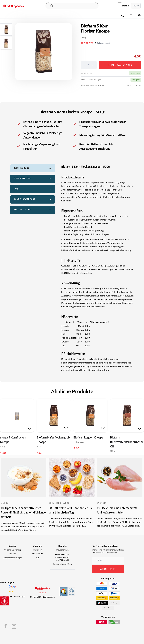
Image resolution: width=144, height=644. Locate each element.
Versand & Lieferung (13, 550)
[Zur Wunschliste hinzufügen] (29, 428)
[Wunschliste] (123, 15)
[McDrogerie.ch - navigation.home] (24, 6)
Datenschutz (37, 554)
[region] (44, 52)
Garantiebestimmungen (13, 558)
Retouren (12, 554)
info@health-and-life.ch (62, 564)
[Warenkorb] (139, 16)
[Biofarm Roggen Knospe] (90, 415)
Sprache (125, 6)
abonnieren (108, 569)
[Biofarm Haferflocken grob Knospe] (54, 415)
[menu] (120, 4)
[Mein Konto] (131, 16)
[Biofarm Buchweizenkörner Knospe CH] (127, 415)
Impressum (38, 550)
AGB (37, 558)
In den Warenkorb (120, 65)
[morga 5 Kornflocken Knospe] (17, 415)
